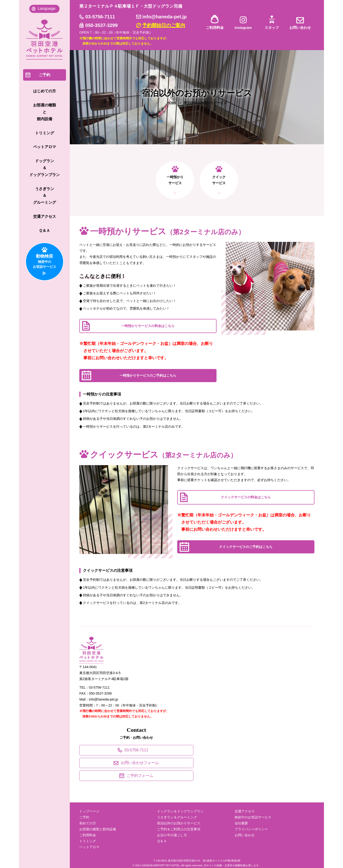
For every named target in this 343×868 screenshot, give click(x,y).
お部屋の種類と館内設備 (98, 829)
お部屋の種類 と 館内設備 (45, 112)
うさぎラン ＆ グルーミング (45, 196)
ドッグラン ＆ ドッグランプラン (45, 168)
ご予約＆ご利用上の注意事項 (179, 829)
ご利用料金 (215, 28)
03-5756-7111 (100, 17)
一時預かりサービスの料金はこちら (148, 326)
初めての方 (88, 823)
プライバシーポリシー (251, 829)
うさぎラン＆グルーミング (177, 817)
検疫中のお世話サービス (253, 817)
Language (47, 8)
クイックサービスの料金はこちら (246, 497)
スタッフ (272, 28)
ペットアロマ (89, 847)
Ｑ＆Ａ (162, 841)
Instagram (243, 28)
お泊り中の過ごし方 (172, 835)
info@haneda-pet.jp (164, 17)
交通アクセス (245, 811)
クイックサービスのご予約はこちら (246, 547)
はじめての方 (45, 91)
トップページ (89, 811)
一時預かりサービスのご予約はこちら (148, 375)
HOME (172, 103)
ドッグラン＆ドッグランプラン (180, 811)
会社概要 (241, 823)
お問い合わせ (300, 28)
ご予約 (84, 817)
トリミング (88, 841)
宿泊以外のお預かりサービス (179, 823)
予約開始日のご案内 (164, 25)
